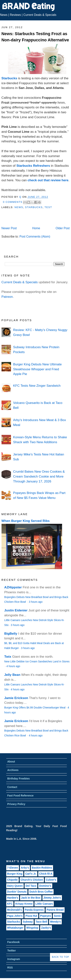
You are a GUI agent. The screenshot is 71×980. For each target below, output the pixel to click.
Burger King (15, 874)
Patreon (7, 297)
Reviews (15, 15)
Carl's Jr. (31, 874)
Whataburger (15, 928)
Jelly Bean (12, 675)
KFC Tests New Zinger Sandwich (37, 386)
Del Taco (31, 886)
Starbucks (9, 78)
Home (36, 228)
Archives (13, 770)
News (4, 15)
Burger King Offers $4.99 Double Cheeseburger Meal (35, 708)
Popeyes (46, 916)
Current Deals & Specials (40, 15)
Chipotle (12, 880)
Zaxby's (46, 928)
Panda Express (34, 910)
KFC (10, 904)
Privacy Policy (16, 804)
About (11, 762)
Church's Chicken (32, 880)
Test (48, 207)
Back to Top (60, 957)
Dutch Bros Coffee (41, 892)
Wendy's (55, 922)
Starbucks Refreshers (33, 166)
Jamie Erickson (16, 698)
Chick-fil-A (46, 874)
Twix (8, 657)
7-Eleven (13, 868)
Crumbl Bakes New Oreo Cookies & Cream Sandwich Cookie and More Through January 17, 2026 (39, 476)
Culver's (51, 880)
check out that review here (48, 180)
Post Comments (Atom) (35, 237)
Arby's (25, 868)
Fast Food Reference (20, 796)
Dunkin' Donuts (17, 892)
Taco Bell (41, 922)
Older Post (63, 228)
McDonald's (15, 910)
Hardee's (13, 898)
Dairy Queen (15, 886)
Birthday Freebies (19, 779)
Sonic (57, 916)
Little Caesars (44, 904)
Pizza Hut (31, 916)
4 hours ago (13, 666)
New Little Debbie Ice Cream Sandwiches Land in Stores (37, 662)
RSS (10, 968)
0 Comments (13, 202)
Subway (28, 922)
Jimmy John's (52, 898)
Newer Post (9, 228)
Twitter (12, 951)
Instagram (14, 959)
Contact (12, 787)
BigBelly (11, 634)
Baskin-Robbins (42, 868)
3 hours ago (36, 602)
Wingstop (32, 928)
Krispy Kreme (24, 904)
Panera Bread (55, 910)
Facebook (14, 942)
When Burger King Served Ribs (26, 521)
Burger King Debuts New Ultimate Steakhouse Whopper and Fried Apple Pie (37, 369)
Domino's (45, 886)
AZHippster (13, 587)
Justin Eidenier (16, 610)
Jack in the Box (31, 898)
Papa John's (15, 916)
